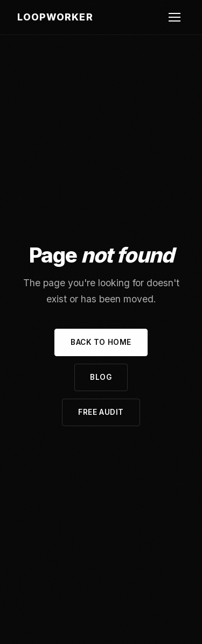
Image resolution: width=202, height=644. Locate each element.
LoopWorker (55, 17)
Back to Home (101, 342)
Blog (101, 377)
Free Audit (101, 412)
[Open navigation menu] (175, 17)
